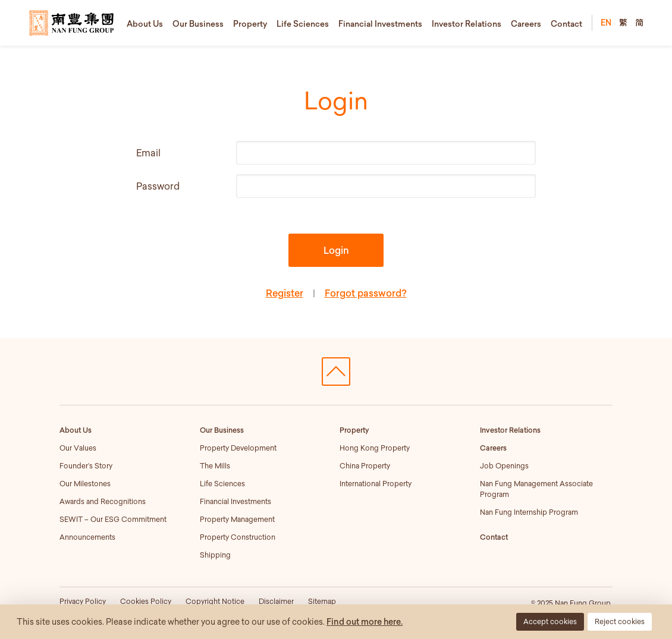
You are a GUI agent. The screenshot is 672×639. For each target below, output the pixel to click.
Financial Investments (380, 24)
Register (285, 293)
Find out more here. (365, 622)
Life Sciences (303, 24)
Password (158, 186)
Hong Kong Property (375, 448)
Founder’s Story (86, 466)
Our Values (78, 448)
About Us (145, 24)
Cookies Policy (146, 601)
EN (606, 23)
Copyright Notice (215, 601)
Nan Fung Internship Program (529, 512)
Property (250, 24)
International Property (376, 484)
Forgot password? (366, 293)
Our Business (198, 24)
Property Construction (238, 537)
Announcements (87, 537)
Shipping (215, 555)
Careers (526, 24)
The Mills (215, 466)
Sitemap (322, 601)
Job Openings (504, 466)
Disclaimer (276, 601)
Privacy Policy (83, 601)
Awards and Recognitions (103, 501)
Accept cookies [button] (550, 621)
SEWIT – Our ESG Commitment (113, 519)
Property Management (237, 519)
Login (336, 250)
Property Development (238, 448)
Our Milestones (85, 484)
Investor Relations (467, 24)
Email (148, 153)
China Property (365, 466)
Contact (566, 24)
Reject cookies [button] (620, 621)
